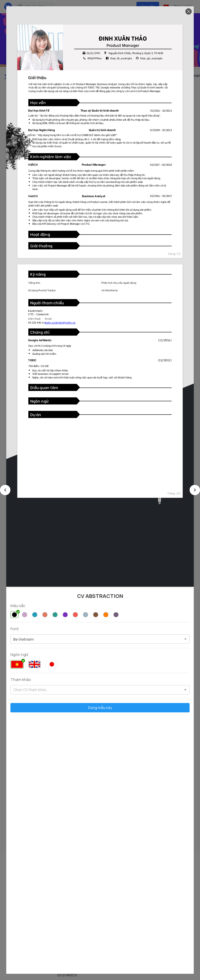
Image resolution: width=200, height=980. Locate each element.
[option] (23, 639)
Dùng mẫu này (100, 708)
